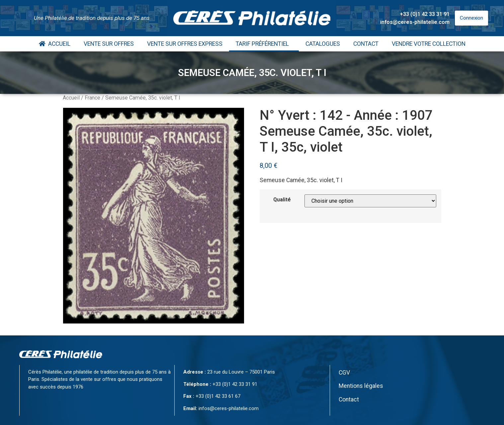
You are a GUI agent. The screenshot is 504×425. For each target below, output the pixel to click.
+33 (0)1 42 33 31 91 (425, 14)
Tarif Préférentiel (264, 44)
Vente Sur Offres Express (185, 44)
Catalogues (323, 44)
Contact (366, 44)
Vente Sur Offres (109, 44)
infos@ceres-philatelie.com (415, 22)
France (92, 98)
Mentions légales (361, 386)
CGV (344, 373)
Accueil (55, 44)
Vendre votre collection (429, 44)
